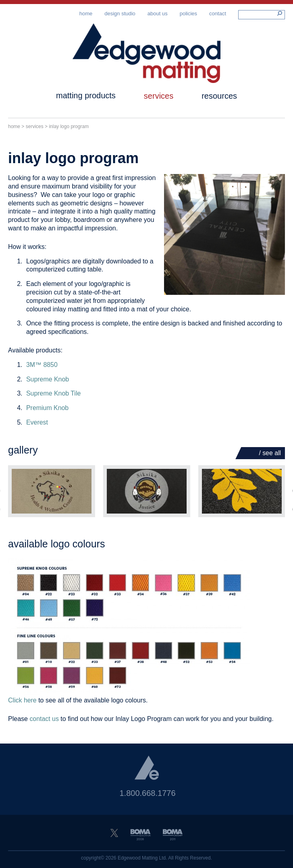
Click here (22, 703)
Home (86, 13)
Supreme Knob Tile (54, 396)
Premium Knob (48, 411)
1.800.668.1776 (147, 795)
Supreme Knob (48, 382)
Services (159, 99)
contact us (44, 722)
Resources (219, 99)
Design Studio (120, 13)
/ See (270, 455)
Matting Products (86, 98)
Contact (218, 13)
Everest (37, 425)
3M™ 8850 (42, 367)
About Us (158, 13)
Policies (188, 13)
